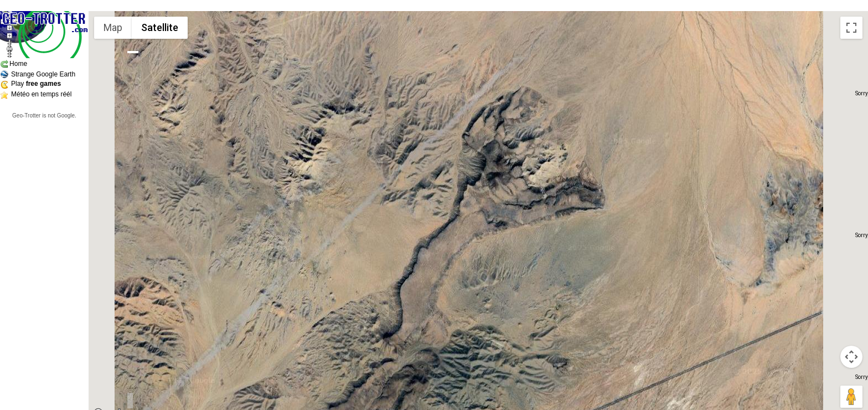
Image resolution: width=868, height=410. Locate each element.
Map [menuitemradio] (113, 27)
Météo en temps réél (41, 94)
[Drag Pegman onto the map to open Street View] (851, 397)
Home (18, 64)
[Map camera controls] (851, 357)
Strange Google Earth (43, 74)
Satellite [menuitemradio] (160, 27)
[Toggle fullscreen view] (851, 28)
